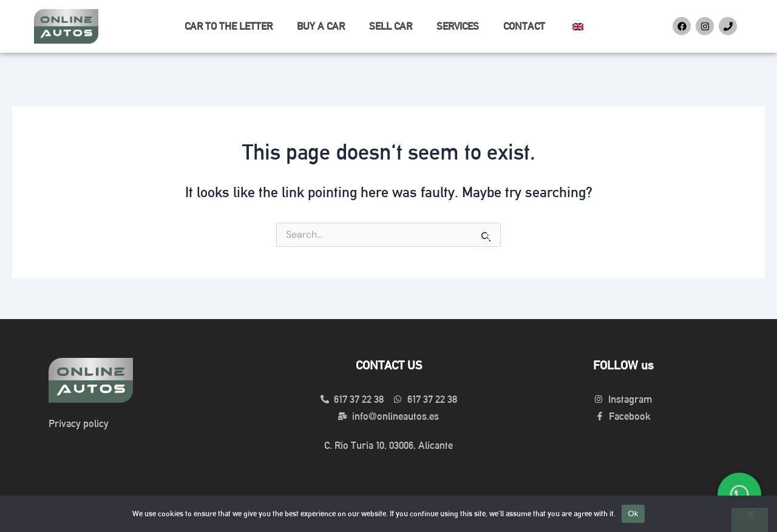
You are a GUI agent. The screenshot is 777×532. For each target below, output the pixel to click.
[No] (750, 520)
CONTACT (524, 26)
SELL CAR (391, 26)
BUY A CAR (321, 26)
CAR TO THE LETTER (229, 26)
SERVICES (458, 26)
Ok (633, 513)
